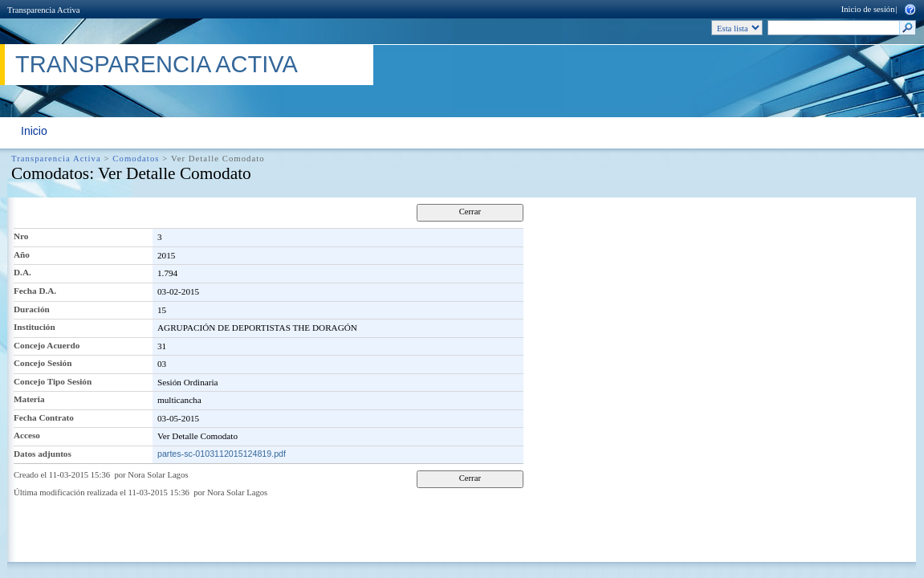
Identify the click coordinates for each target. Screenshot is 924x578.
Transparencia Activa (43, 10)
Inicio (34, 131)
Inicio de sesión (868, 9)
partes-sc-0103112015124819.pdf (222, 454)
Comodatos (136, 159)
